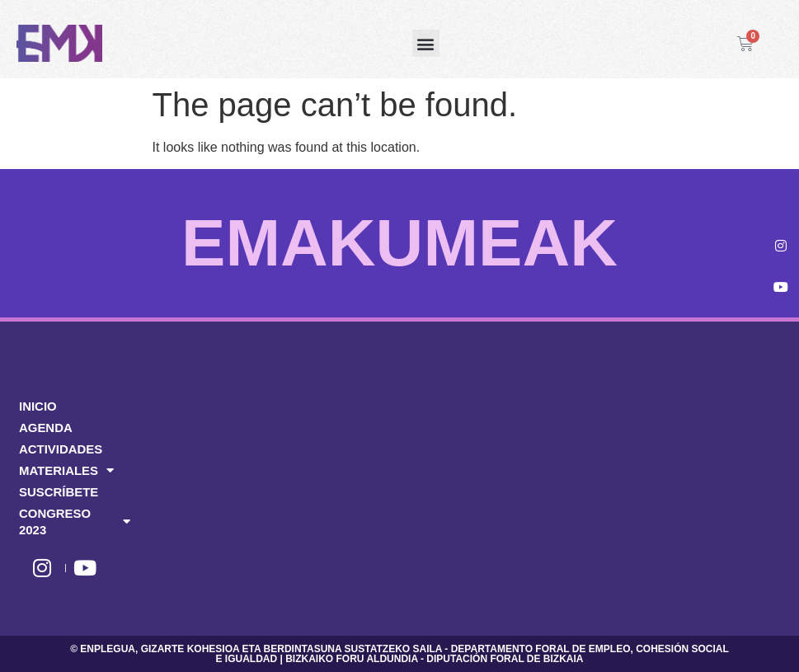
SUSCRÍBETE (59, 492)
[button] (426, 43)
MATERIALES (66, 471)
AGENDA (46, 428)
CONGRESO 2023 (75, 522)
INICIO (38, 406)
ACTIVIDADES (61, 449)
